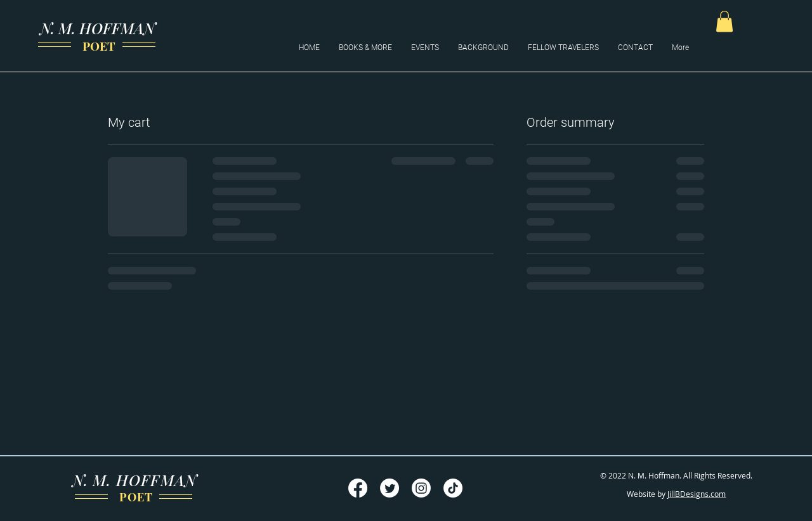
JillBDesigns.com (697, 494)
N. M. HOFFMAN (98, 28)
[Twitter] (390, 488)
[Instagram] (421, 488)
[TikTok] (453, 488)
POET (98, 46)
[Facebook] (358, 488)
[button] (724, 21)
